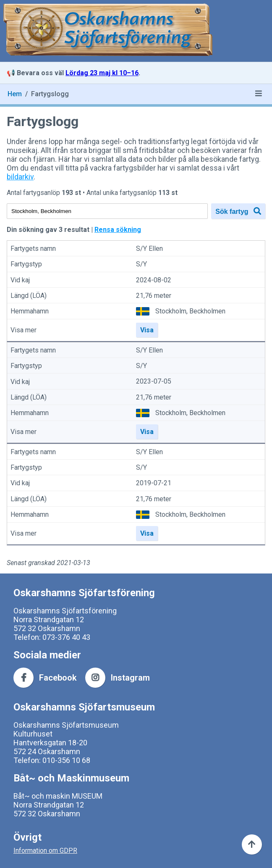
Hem (15, 94)
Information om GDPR (45, 851)
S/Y (141, 264)
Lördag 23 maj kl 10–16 (102, 73)
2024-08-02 (154, 280)
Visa (147, 330)
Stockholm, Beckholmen (190, 311)
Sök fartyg (238, 211)
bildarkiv (20, 177)
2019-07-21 (154, 483)
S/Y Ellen (149, 249)
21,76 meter (154, 296)
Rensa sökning (118, 230)
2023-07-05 (154, 382)
